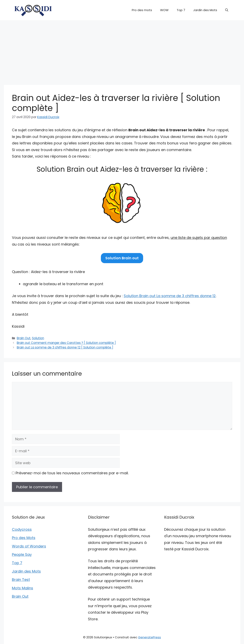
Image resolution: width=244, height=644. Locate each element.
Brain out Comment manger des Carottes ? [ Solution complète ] (66, 343)
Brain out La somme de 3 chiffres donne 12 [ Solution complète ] (65, 347)
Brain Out (24, 338)
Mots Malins (23, 588)
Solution (38, 338)
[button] (227, 10)
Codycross (22, 529)
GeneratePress (149, 637)
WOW (164, 10)
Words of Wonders (29, 546)
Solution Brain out (122, 258)
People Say (22, 554)
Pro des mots (142, 10)
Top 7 (181, 10)
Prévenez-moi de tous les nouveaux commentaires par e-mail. (72, 473)
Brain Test (21, 580)
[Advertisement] (122, 51)
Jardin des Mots (205, 10)
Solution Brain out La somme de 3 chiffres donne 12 (170, 296)
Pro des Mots (24, 538)
